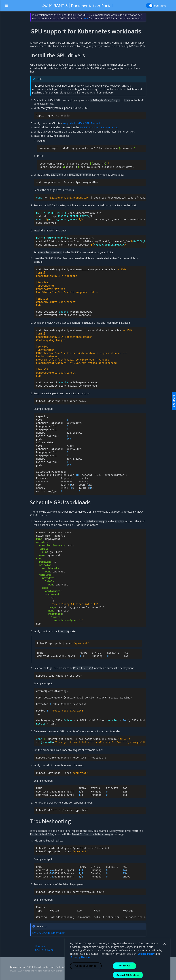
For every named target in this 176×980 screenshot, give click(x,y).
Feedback (174, 401)
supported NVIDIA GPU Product (81, 123)
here (85, 18)
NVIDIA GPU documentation (49, 933)
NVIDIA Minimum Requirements (99, 127)
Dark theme (160, 6)
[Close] (164, 968)
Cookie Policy (146, 978)
